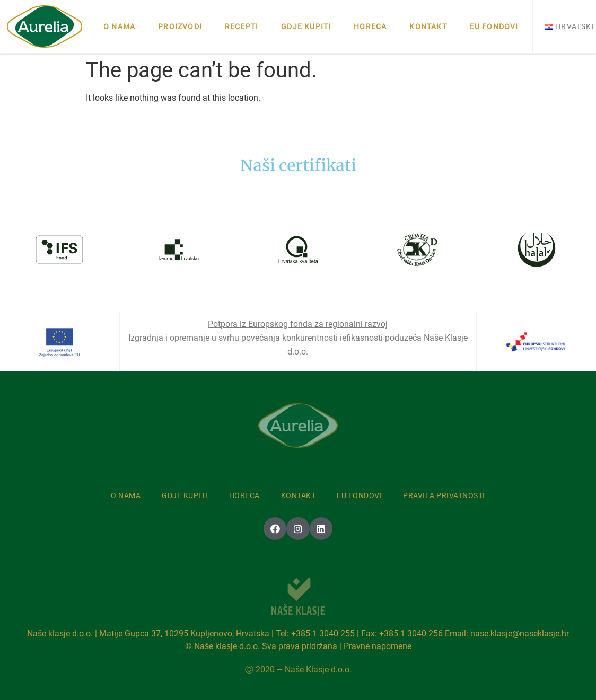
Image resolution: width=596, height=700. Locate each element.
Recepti (242, 26)
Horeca (370, 26)
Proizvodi (180, 26)
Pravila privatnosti (444, 495)
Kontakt (428, 26)
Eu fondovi (494, 26)
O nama (119, 26)
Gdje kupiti (306, 26)
